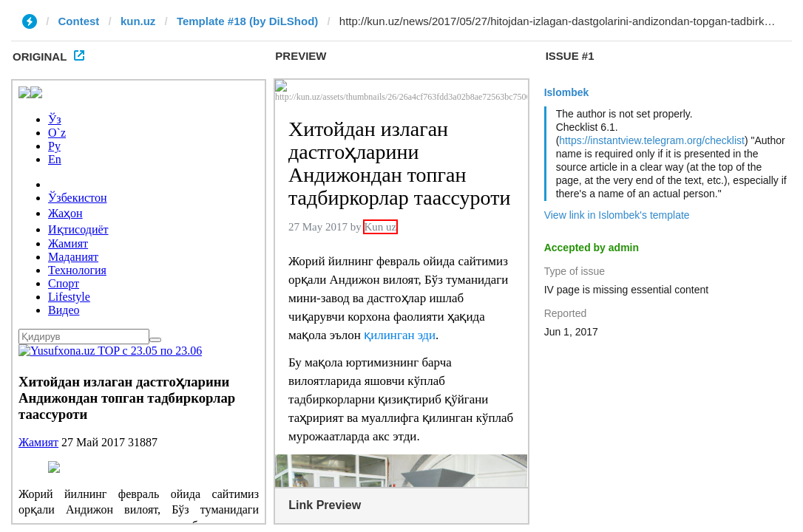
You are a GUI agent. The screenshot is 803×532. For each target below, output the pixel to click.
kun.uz (138, 21)
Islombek (567, 92)
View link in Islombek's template (617, 215)
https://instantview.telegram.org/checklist (652, 140)
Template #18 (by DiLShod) (247, 21)
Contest (79, 21)
